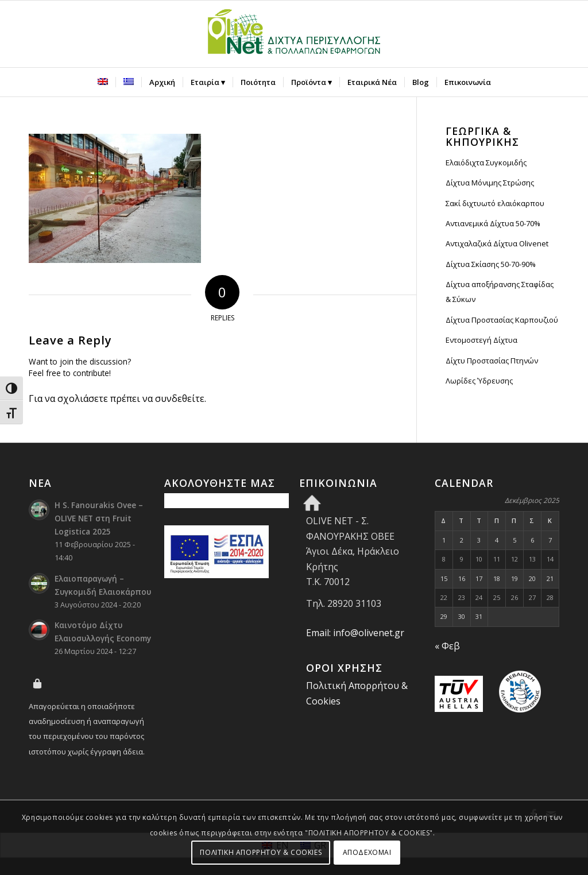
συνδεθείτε (180, 398)
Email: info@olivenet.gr (355, 633)
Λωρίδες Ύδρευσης (479, 381)
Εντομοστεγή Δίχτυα (481, 340)
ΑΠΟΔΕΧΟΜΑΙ (367, 852)
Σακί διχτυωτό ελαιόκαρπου (495, 203)
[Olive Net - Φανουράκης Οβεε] (294, 34)
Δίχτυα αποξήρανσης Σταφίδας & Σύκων (500, 292)
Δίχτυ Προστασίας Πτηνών (492, 361)
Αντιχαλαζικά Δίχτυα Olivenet (497, 243)
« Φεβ (447, 646)
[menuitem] (103, 82)
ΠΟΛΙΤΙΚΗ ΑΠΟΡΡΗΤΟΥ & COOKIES (261, 852)
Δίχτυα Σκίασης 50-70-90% (491, 264)
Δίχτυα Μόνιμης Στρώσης (490, 183)
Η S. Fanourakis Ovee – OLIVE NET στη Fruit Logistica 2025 (99, 518)
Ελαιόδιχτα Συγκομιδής (486, 162)
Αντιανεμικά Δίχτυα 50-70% (493, 223)
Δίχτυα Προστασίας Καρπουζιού (502, 320)
